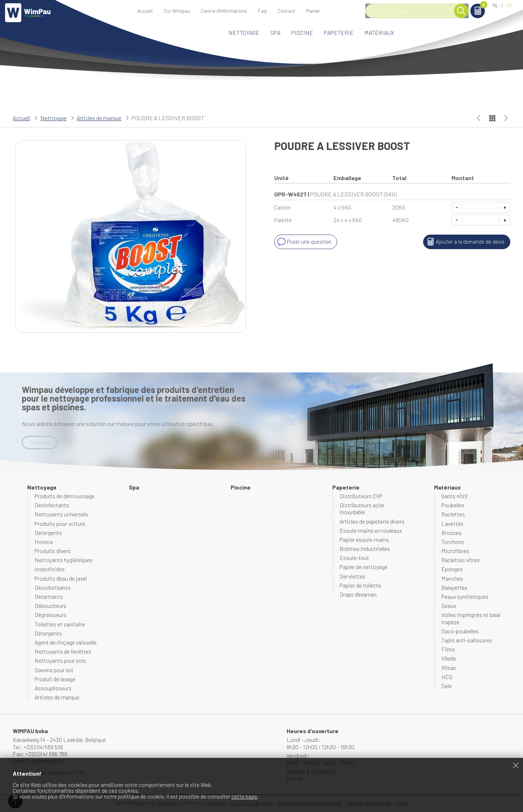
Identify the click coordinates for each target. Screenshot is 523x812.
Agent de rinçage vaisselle (66, 643)
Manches (452, 579)
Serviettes (352, 576)
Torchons (453, 542)
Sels (447, 686)
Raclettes (453, 515)
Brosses (451, 533)
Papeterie (339, 33)
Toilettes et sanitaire (60, 624)
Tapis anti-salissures (467, 640)
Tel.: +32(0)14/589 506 (39, 747)
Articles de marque (99, 118)
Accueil (145, 11)
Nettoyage (244, 33)
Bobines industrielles (365, 549)
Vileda (449, 659)
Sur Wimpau (177, 11)
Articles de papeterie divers (372, 522)
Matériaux (379, 33)
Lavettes (452, 524)
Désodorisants (52, 588)
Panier (465, 6)
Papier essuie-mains (364, 540)
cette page (244, 796)
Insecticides (50, 570)
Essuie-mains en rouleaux (371, 531)
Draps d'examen (358, 595)
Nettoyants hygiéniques (64, 561)
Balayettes (454, 588)
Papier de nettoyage (364, 567)
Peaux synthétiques (465, 597)
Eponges (452, 570)
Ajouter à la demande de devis (464, 242)
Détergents (48, 533)
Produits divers (53, 551)
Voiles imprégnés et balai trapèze (471, 619)
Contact (286, 11)
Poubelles (453, 506)
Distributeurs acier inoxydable (362, 509)
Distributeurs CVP (361, 496)
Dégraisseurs (50, 615)
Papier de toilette (360, 586)
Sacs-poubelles (460, 631)
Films (448, 650)
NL (496, 5)
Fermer (516, 765)
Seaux (449, 606)
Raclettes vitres (461, 561)
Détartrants (49, 597)
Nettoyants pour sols (60, 661)
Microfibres (455, 551)
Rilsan (449, 668)
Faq (262, 11)
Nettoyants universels (61, 515)
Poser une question (305, 242)
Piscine (302, 33)
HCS (447, 677)
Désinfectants (52, 506)
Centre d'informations (224, 11)
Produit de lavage (55, 679)
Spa (275, 33)
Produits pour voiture (60, 524)
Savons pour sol (54, 670)
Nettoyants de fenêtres (63, 652)
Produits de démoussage (64, 496)
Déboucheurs (50, 606)
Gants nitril (454, 496)
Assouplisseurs (53, 688)
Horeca (44, 542)
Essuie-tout (354, 558)
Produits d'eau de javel (61, 579)
